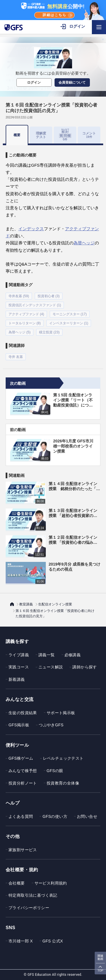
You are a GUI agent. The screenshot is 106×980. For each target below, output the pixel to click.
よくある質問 (21, 816)
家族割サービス (23, 850)
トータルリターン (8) (25, 323)
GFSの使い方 (55, 816)
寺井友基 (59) (19, 296)
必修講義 (73, 655)
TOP (100, 971)
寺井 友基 (16, 357)
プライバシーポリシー (29, 908)
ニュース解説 (51, 667)
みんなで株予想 (23, 771)
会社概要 (17, 883)
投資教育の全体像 (63, 783)
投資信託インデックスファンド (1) (35, 305)
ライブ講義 (19, 655)
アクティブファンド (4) (26, 314)
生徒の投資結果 (23, 713)
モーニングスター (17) (70, 314)
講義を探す (17, 641)
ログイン (34, 82)
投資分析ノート (23, 783)
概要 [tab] (17, 135)
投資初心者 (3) (49, 296)
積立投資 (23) (49, 332)
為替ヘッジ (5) (20, 332)
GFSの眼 (55, 771)
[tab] (65, 135)
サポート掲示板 (61, 713)
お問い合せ (87, 816)
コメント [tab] (89, 135)
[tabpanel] (53, 253)
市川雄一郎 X (21, 941)
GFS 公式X (53, 941)
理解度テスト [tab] (41, 135)
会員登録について (72, 82)
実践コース (19, 667)
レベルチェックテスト (63, 758)
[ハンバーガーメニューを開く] (99, 27)
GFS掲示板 (19, 725)
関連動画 (100, 957)
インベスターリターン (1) (69, 323)
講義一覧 (47, 655)
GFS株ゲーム (21, 758)
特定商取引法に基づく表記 (33, 895)
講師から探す (85, 667)
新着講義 (17, 679)
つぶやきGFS (51, 725)
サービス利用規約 (51, 883)
